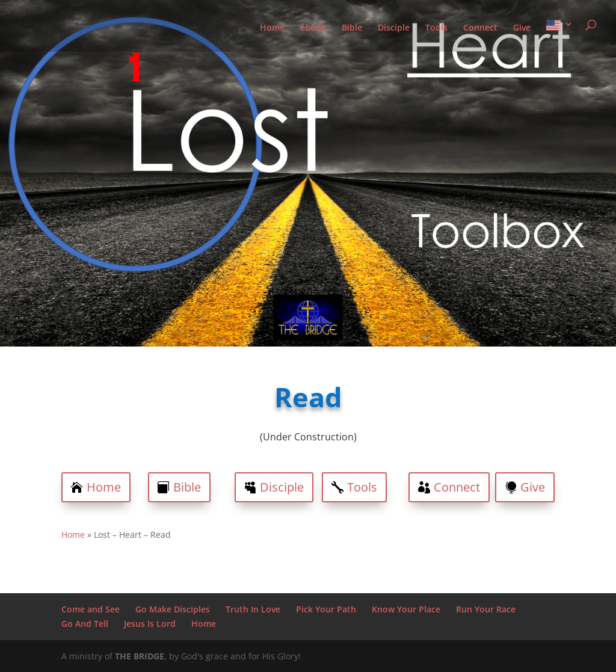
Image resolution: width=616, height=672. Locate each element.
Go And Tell (85, 624)
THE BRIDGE (140, 656)
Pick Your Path (326, 609)
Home (272, 28)
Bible (352, 28)
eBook (313, 28)
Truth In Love (253, 609)
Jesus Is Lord (150, 624)
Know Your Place (406, 609)
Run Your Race (486, 609)
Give (522, 28)
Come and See (91, 609)
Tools (436, 28)
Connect (480, 28)
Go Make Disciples (173, 609)
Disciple (394, 28)
